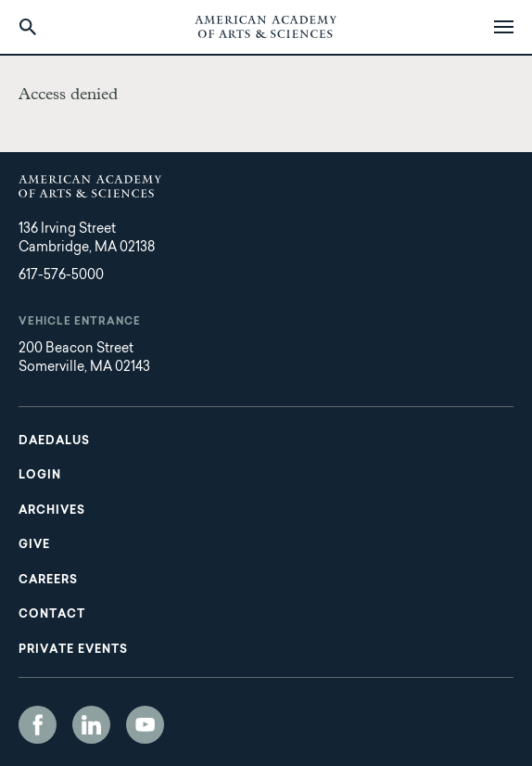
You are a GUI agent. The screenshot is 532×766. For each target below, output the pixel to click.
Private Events (73, 650)
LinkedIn (91, 725)
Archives (52, 511)
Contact (52, 615)
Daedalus (54, 441)
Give (34, 545)
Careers (48, 581)
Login (40, 476)
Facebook (38, 725)
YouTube (145, 725)
